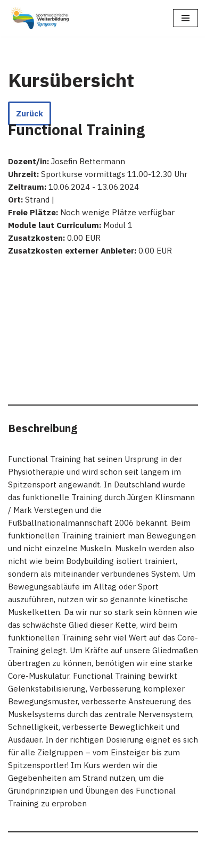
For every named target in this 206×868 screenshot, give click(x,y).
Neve (18, 857)
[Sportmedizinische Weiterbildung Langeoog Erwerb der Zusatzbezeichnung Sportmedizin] (40, 18)
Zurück (30, 113)
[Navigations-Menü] (186, 18)
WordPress (114, 857)
